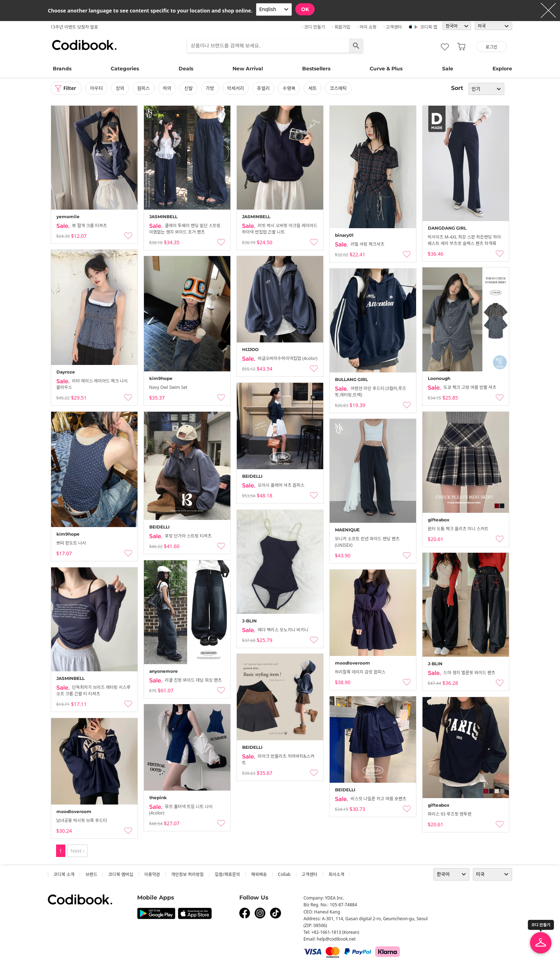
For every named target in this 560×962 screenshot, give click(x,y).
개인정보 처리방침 (187, 874)
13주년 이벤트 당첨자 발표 (74, 27)
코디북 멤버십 (121, 874)
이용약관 (152, 874)
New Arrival (248, 69)
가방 (211, 88)
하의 (168, 88)
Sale (448, 69)
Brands (62, 69)
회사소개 (336, 874)
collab (284, 874)
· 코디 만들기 (313, 27)
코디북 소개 (64, 874)
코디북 (84, 45)
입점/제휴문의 (227, 874)
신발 (190, 88)
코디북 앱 (429, 27)
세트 (314, 88)
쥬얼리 (265, 88)
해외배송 (259, 874)
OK (305, 9)
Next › (78, 851)
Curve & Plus (386, 69)
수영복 (290, 88)
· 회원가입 (341, 27)
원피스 (145, 88)
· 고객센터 (393, 27)
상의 (121, 88)
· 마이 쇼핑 (367, 27)
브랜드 (91, 874)
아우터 (97, 88)
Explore (502, 69)
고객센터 (310, 874)
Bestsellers (316, 69)
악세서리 (237, 88)
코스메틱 (339, 88)
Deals (186, 69)
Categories (125, 69)
